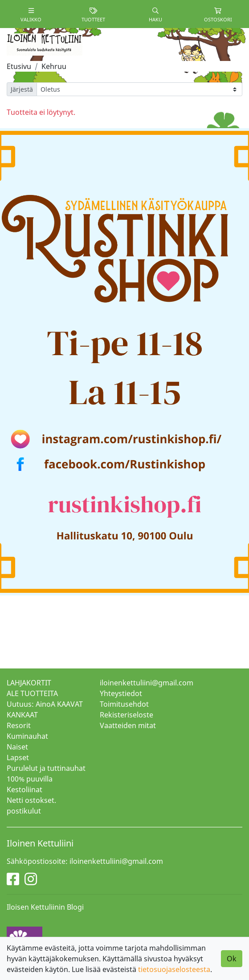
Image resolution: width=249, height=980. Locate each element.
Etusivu (19, 66)
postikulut (24, 811)
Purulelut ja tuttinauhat (46, 768)
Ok (232, 959)
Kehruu (54, 66)
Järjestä (22, 89)
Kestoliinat (24, 790)
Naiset (17, 747)
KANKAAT (22, 715)
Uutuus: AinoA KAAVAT (45, 704)
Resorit (19, 725)
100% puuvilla (30, 779)
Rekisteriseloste (127, 715)
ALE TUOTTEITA (32, 693)
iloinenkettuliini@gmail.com (147, 683)
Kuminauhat (27, 736)
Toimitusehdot (124, 704)
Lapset (18, 757)
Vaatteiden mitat (128, 725)
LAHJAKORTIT (29, 683)
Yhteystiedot (121, 693)
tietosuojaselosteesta (174, 969)
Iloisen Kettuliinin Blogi (45, 907)
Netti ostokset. (31, 800)
